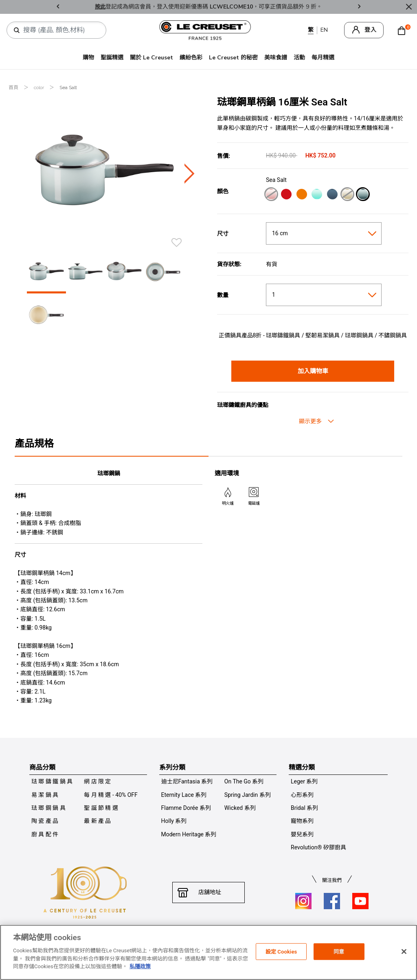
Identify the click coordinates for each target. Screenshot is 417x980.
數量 (223, 295)
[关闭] (404, 952)
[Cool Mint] (317, 195)
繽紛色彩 (191, 58)
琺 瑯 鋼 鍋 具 (48, 808)
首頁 (14, 87)
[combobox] (60, 30)
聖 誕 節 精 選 (101, 808)
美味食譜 (276, 58)
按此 (100, 7)
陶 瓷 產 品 (45, 821)
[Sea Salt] (363, 195)
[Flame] (302, 195)
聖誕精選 (112, 58)
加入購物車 (313, 371)
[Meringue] (347, 195)
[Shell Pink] (271, 195)
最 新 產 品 (97, 821)
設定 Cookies (281, 951)
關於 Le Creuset (151, 58)
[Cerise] (286, 195)
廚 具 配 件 (45, 834)
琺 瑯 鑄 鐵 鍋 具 (52, 781)
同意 (339, 951)
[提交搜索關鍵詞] (17, 31)
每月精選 (323, 58)
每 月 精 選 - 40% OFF (111, 795)
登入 (371, 30)
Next (359, 7)
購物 (88, 58)
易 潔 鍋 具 (45, 795)
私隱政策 (140, 966)
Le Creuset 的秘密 (233, 58)
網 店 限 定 (97, 781)
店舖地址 (208, 892)
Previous (58, 7)
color (40, 87)
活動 (299, 58)
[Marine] (332, 195)
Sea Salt (68, 87)
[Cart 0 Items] (404, 30)
